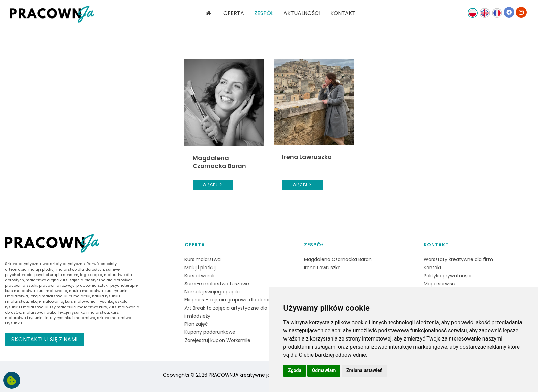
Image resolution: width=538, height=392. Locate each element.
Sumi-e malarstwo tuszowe (217, 284)
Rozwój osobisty (102, 264)
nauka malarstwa (86, 291)
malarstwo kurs (92, 307)
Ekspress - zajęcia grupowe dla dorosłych (233, 300)
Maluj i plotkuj (200, 268)
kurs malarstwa (20, 291)
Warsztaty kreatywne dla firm (458, 259)
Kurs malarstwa (203, 259)
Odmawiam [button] (324, 370)
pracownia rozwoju (57, 285)
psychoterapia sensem (56, 275)
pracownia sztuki (21, 285)
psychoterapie (124, 285)
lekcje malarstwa (46, 296)
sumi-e (113, 269)
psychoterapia (19, 275)
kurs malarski (77, 296)
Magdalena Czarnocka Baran (220, 162)
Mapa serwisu (439, 284)
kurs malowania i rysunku (89, 301)
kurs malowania (52, 291)
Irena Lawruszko (307, 157)
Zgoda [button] (295, 370)
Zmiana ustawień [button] (364, 370)
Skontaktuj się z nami (45, 339)
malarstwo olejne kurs (47, 280)
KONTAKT (343, 13)
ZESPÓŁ (264, 13)
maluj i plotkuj (41, 269)
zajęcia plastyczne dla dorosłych (101, 280)
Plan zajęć (196, 324)
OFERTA (234, 13)
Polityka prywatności (447, 276)
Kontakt (436, 245)
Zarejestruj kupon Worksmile (217, 340)
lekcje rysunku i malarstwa (84, 312)
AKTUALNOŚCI (302, 13)
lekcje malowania (46, 301)
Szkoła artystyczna (23, 264)
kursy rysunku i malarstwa (70, 318)
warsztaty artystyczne (64, 264)
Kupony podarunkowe (210, 332)
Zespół (314, 245)
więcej (213, 185)
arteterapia (16, 269)
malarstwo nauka (40, 312)
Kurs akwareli (199, 276)
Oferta (195, 245)
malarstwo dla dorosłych (80, 269)
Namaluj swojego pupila (212, 292)
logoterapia (91, 275)
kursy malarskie (61, 307)
